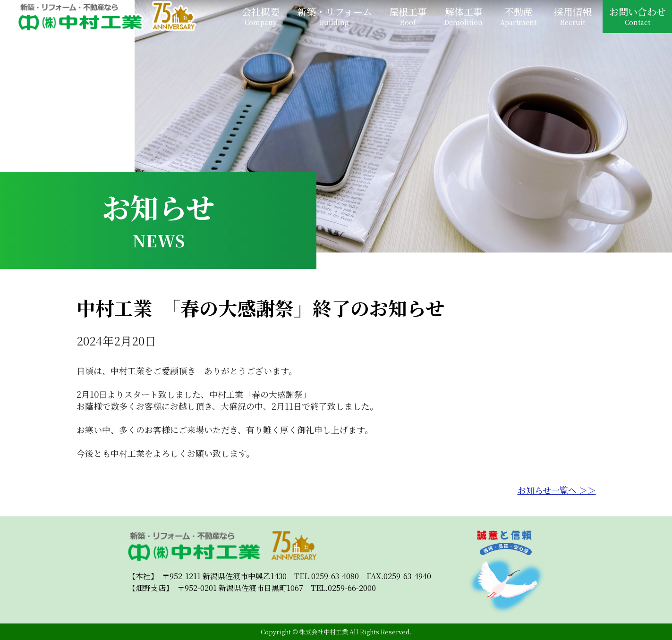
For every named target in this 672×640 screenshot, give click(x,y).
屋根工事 (408, 16)
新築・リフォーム (335, 16)
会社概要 (261, 16)
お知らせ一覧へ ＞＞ (557, 490)
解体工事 (464, 16)
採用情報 (573, 16)
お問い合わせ (638, 16)
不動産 (518, 16)
